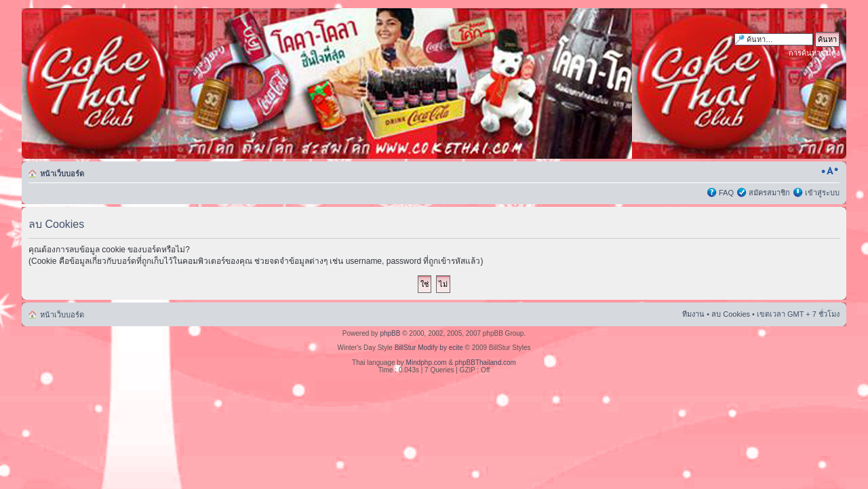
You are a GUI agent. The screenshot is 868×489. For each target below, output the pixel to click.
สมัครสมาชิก (769, 193)
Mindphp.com (427, 363)
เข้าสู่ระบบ (822, 193)
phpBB (390, 333)
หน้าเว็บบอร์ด (62, 174)
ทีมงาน (693, 314)
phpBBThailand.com (486, 363)
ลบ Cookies (731, 314)
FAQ (726, 193)
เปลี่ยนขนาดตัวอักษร (830, 171)
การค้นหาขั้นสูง (814, 53)
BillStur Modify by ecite (429, 348)
